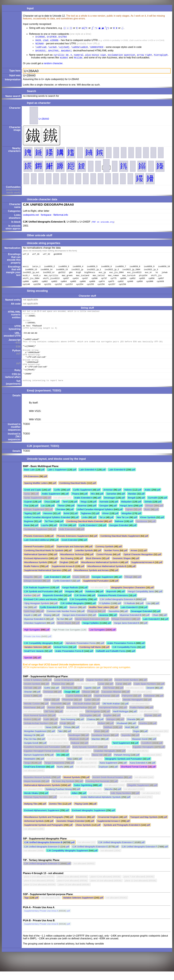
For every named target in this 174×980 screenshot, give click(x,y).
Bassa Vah (98, 763)
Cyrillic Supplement (83, 498)
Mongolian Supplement (35, 740)
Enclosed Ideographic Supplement (89, 819)
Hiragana (70, 600)
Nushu (60, 775)
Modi (128, 736)
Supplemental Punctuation (96, 589)
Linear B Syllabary (33, 688)
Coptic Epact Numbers (145, 692)
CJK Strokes (81, 604)
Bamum (74, 616)
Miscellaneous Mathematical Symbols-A (101, 571)
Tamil (65, 510)
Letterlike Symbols (84, 559)
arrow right (145, 57)
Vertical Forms (61, 656)
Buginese (29, 530)
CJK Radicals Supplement (37, 596)
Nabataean (150, 704)
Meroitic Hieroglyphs (133, 708)
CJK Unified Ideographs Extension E (90, 855)
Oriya (47, 510)
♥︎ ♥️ (115, 28)
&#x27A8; (54, 52)
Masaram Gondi (140, 748)
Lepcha (45, 534)
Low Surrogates (97, 638)
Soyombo (126, 744)
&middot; (67, 52)
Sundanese (142, 530)
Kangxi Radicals (70, 596)
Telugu (84, 510)
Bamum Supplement (34, 763)
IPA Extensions (31, 485)
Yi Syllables (105, 612)
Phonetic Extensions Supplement (73, 544)
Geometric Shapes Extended (70, 830)
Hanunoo (48, 522)
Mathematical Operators (36, 563)
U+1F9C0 (52, 37)
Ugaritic (88, 696)
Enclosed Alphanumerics (36, 567)
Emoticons (81, 826)
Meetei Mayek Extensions (88, 628)
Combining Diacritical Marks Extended (85, 530)
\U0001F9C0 (96, 48)
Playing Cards (82, 812)
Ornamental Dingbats (108, 826)
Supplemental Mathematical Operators (43, 579)
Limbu (85, 526)
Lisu (149, 612)
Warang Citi (30, 744)
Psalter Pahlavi (137, 716)
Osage (68, 700)
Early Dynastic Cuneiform (85, 755)
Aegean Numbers (95, 688)
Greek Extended (70, 548)
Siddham (108, 736)
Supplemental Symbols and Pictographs (44, 834)
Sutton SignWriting (83, 794)
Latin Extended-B (117, 478)
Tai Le (102, 526)
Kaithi (47, 728)
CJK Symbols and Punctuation (39, 600)
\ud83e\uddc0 (80, 48)
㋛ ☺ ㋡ (68, 28)
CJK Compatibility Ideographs (39, 652)
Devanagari (110, 506)
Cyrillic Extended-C (89, 534)
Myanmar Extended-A (35, 628)
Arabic (148, 498)
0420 (38, 41)
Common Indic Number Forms (62, 620)
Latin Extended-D (129, 616)
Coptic (76, 586)
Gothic (47, 696)
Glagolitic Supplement (138, 794)
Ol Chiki (64, 534)
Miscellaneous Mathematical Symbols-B (107, 575)
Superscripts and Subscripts (70, 555)
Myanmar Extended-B (131, 624)
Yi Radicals (130, 612)
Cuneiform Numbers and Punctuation (42, 755)
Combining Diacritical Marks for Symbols (44, 559)
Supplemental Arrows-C (109, 830)
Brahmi (28, 728)
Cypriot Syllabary (75, 704)
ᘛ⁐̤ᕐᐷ (86, 28)
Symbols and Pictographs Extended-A (122, 834)
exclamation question (121, 57)
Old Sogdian (86, 724)
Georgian (104, 514)
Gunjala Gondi (31, 752)
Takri (60, 740)
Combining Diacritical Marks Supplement (120, 544)
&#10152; (41, 52)
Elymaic (149, 724)
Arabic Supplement (51, 502)
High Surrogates (32, 638)
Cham (156, 624)
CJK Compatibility (79, 608)
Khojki (63, 732)
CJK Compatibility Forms (125, 656)
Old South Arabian (82, 712)
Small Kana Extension (35, 775)
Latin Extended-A (88, 478)
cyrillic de (61, 57)
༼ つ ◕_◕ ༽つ (101, 28)
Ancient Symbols (32, 692)
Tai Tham (49, 530)
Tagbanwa (86, 522)
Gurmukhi (153, 506)
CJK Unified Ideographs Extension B (43, 851)
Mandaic (132, 502)
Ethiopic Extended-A (122, 628)
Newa (48, 736)
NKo (93, 502)
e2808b (54, 41)
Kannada (104, 510)
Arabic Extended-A (83, 506)
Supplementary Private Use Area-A (41, 919)
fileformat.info (61, 217)
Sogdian (108, 724)
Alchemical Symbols (34, 830)
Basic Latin (30, 478)
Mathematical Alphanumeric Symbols (42, 794)
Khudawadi (122, 732)
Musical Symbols (72, 786)
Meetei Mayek (64, 632)
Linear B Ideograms (64, 688)
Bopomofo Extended (53, 604)
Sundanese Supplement (36, 538)
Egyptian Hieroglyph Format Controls (42, 759)
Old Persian (109, 696)
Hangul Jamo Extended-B (127, 632)
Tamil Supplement (121, 752)
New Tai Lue (123, 526)
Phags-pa (92, 620)
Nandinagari (75, 744)
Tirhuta (67, 736)
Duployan (104, 775)
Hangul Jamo (126, 514)
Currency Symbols (105, 555)
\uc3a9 (52, 48)
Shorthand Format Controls (134, 775)
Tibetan (61, 514)
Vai (26, 616)
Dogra (136, 740)
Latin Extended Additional (37, 548)
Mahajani (111, 728)
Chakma (91, 728)
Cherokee (61, 518)
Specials (28, 666)
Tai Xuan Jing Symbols (63, 790)
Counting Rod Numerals (98, 790)
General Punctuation (34, 555)
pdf (43, 478)
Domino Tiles (56, 812)
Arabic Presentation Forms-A (121, 652)
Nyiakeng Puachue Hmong (59, 798)
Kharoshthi (57, 712)
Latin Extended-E (151, 628)
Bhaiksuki (74, 748)
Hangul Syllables (91, 632)
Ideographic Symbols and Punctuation (124, 767)
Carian (119, 692)
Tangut (27, 771)
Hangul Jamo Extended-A (75, 624)
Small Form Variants (34, 660)
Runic (147, 518)
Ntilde (78, 60)
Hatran (48, 708)
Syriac (27, 502)
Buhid (67, 522)
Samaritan (112, 502)
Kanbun (28, 604)
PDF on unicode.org (103, 224)
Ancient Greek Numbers (127, 688)
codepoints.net (31, 217)
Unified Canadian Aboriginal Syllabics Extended (47, 526)
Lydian (88, 708)
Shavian (28, 700)
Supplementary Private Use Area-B (41, 932)
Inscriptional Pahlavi (109, 716)
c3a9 (46, 41)
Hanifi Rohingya (121, 720)
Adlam (75, 802)
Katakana (90, 600)
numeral (79, 57)
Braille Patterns (32, 575)
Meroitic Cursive (32, 712)
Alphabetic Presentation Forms (81, 652)
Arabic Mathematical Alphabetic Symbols (101, 806)
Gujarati (28, 510)
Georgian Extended (119, 534)
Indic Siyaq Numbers (121, 802)
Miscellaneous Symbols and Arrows (91, 579)
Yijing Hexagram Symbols (37, 612)
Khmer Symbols (148, 526)
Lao (43, 514)
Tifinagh (129, 586)
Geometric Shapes (122, 567)
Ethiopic (149, 514)
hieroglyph (161, 57)
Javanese (104, 624)
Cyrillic (57, 498)
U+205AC (40, 37)
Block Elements (94, 567)
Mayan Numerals (32, 790)
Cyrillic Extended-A (63, 589)
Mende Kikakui (31, 802)
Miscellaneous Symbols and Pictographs (44, 826)
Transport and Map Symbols (144, 826)
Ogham (129, 518)
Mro (59, 763)
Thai (26, 514)
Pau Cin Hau (30, 748)
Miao (70, 767)
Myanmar (82, 514)
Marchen (96, 748)
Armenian (108, 498)
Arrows (134, 559)
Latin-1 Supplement (57, 478)
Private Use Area (32, 645)
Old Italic (28, 696)
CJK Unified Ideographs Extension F (139, 855)
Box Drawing (67, 567)
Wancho (109, 798)
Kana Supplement (108, 771)
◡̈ (122, 28)
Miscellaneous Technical (72, 563)
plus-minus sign (96, 57)
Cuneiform (147, 752)
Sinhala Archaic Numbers (37, 732)
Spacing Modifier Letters (36, 492)
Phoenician (68, 708)
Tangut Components (55, 771)
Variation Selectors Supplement (78, 906)
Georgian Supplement (103, 586)
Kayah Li (28, 624)
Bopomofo (111, 600)
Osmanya (48, 700)
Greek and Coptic (33, 498)
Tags (26, 906)
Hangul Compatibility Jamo (141, 600)
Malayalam (126, 510)
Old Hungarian (93, 720)
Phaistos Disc (59, 692)
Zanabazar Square (101, 744)
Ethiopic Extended (33, 589)
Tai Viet (60, 628)
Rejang (48, 624)
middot (64, 60)
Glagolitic (29, 586)
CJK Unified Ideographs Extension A (118, 608)
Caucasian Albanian (112, 700)
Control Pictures (104, 563)
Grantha (143, 732)
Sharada (131, 728)
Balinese (119, 530)
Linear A (28, 704)
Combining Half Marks (90, 656)
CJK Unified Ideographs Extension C (116, 851)
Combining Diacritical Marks (73, 492)
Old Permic (67, 696)
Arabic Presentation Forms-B (69, 660)
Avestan (52, 716)
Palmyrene (128, 704)
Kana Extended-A (138, 771)
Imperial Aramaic (103, 704)
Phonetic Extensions (34, 544)
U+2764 (63, 37)
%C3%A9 (40, 44)
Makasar (75, 752)
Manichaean (30, 716)
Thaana (76, 502)
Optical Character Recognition (138, 563)
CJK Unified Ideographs (72, 612)
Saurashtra (114, 620)
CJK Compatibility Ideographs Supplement (67, 859)
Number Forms (112, 559)
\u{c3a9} (64, 48)
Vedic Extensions (67, 538)
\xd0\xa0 (41, 48)
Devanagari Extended (141, 620)
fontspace (46, 217)
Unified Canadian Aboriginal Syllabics (95, 518)
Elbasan (86, 700)
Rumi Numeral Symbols (36, 724)
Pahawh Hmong (122, 763)
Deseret (150, 696)
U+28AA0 (44, 121)
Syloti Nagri (30, 620)
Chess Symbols (83, 834)
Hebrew (128, 498)
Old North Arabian (111, 712)
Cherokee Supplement (35, 632)
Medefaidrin (30, 767)
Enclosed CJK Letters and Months (41, 608)
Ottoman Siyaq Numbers (36, 806)
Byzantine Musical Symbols (37, 786)
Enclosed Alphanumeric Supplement (42, 819)
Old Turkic (49, 720)
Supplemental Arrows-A (143, 571)
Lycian (101, 692)
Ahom (97, 740)
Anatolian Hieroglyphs (105, 759)
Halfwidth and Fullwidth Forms (111, 660)
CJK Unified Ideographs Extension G (42, 872)
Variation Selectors (33, 656)
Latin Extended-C (53, 586)
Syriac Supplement (33, 506)
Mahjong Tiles (31, 812)
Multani (102, 732)
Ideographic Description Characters (128, 596)
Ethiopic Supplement (34, 518)
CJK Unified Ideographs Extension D (42, 855)
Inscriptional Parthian (77, 716)
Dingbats (64, 571)
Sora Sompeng (68, 728)
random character (53, 65)
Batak (27, 534)
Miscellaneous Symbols (36, 571)
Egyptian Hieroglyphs (143, 755)
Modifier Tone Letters (99, 616)
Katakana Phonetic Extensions (113, 604)
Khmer (106, 522)
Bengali (132, 506)
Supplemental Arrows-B (63, 575)
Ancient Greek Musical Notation (108, 786)
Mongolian (127, 522)
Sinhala (148, 510)
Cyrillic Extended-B (49, 616)
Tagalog (28, 522)
